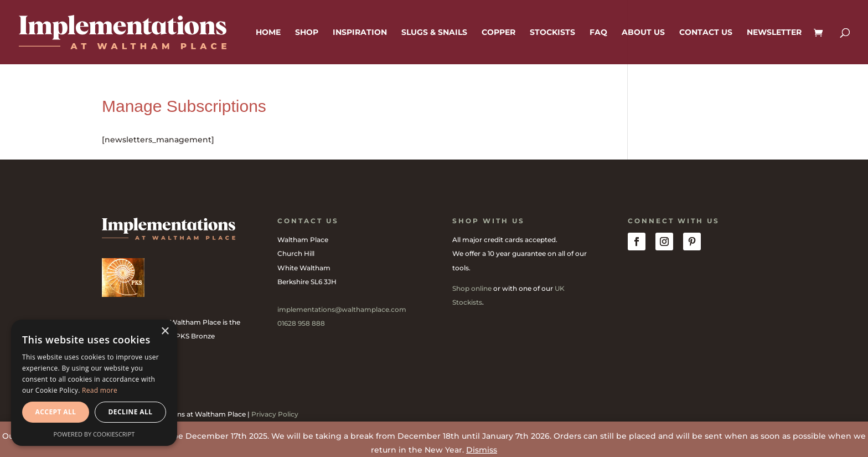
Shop (307, 33)
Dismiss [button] (482, 450)
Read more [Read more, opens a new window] (100, 390)
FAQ (598, 33)
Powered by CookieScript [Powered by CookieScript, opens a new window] (94, 434)
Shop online (472, 288)
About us (643, 33)
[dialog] (94, 383)
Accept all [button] (56, 412)
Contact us (706, 33)
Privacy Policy (275, 414)
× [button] (165, 332)
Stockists (552, 33)
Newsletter (774, 33)
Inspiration (360, 33)
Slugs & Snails (434, 33)
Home (268, 33)
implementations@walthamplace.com (342, 309)
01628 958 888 (301, 323)
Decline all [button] (131, 412)
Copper (498, 33)
